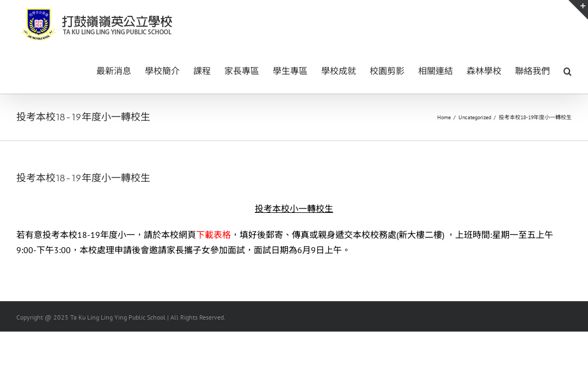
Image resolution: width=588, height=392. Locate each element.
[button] (568, 70)
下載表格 (213, 235)
